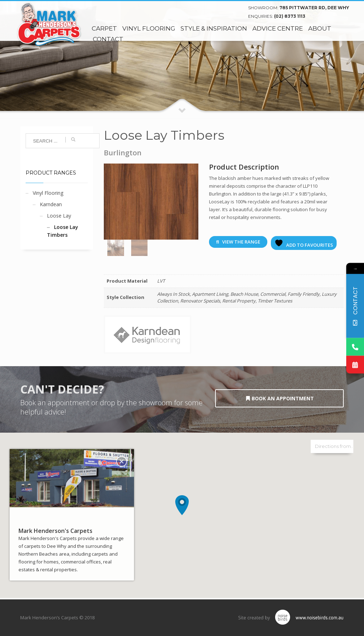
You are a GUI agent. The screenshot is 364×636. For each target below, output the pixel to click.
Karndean (51, 204)
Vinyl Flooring (48, 193)
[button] (182, 505)
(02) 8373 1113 (290, 16)
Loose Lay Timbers (63, 231)
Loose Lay (59, 216)
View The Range (238, 242)
